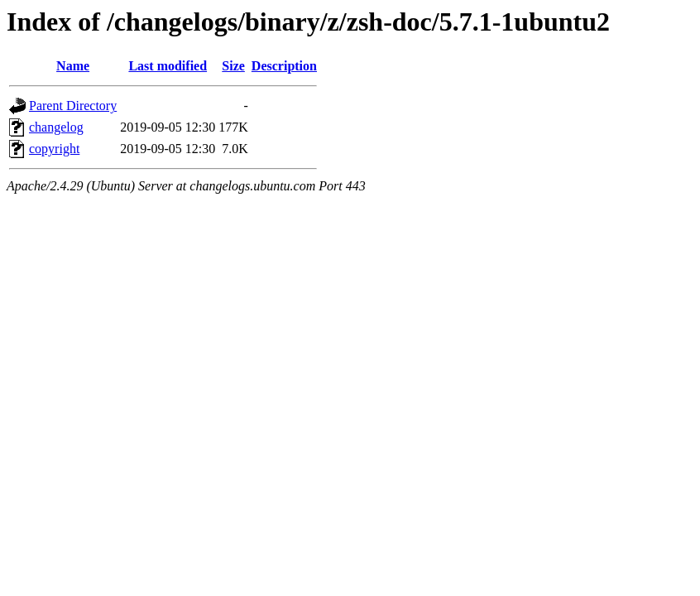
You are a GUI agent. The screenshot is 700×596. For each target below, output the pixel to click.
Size (233, 66)
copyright (54, 149)
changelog (56, 127)
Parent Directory (73, 106)
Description (284, 66)
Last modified (168, 66)
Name (73, 66)
